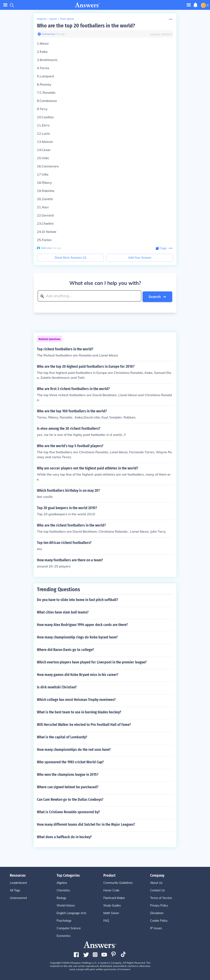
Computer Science (69, 928)
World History (66, 905)
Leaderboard (18, 882)
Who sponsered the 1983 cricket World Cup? (70, 761)
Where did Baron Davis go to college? (65, 649)
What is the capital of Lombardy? (62, 736)
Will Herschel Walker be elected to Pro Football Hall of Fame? (84, 724)
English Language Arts (71, 912)
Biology (61, 897)
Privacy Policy (159, 905)
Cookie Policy (159, 920)
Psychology (64, 920)
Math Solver (111, 912)
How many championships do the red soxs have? (74, 749)
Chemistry (63, 890)
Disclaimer (157, 912)
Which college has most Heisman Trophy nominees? (76, 699)
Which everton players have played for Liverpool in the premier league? (92, 662)
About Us (156, 882)
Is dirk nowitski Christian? (57, 687)
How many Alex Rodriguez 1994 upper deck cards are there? (82, 624)
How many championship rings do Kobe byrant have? (77, 637)
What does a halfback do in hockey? (64, 836)
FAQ (106, 920)
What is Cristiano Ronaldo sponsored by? (68, 811)
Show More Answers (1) (70, 258)
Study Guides (112, 905)
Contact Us (157, 890)
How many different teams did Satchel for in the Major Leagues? (86, 824)
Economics (64, 935)
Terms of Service (161, 897)
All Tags (15, 890)
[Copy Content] (161, 248)
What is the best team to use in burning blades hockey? (79, 712)
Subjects (42, 19)
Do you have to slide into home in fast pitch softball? (78, 599)
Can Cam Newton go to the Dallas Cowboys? (70, 799)
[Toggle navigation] (189, 5)
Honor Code (111, 890)
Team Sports (67, 19)
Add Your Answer (140, 258)
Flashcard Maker (114, 897)
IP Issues (156, 928)
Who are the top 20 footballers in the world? (86, 26)
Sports (53, 19)
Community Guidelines (118, 882)
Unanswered (18, 897)
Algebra (62, 882)
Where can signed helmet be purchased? (68, 786)
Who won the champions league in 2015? (68, 774)
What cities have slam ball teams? (63, 612)
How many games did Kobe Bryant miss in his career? (78, 674)
